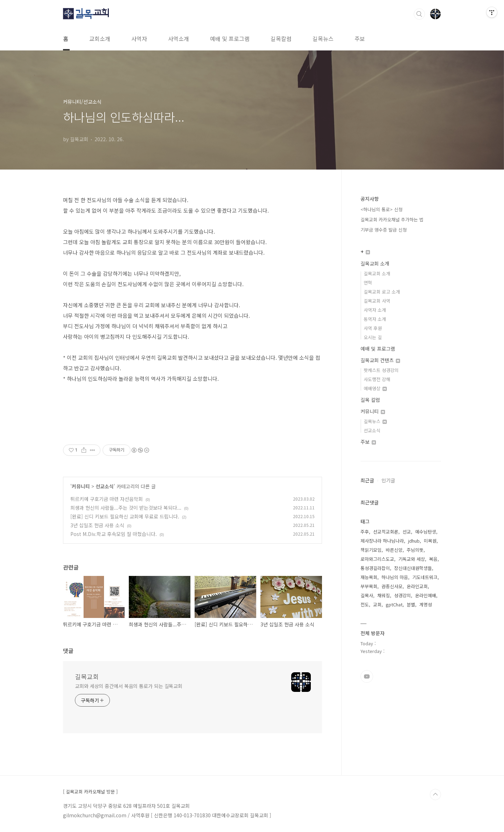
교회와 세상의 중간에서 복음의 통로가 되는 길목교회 (129, 686)
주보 (360, 39)
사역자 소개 (375, 310)
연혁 (368, 283)
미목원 (430, 541)
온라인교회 (417, 586)
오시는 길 (373, 337)
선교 (407, 532)
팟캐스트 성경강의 (381, 370)
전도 (365, 604)
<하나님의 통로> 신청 (381, 209)
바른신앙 (394, 550)
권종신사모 (392, 586)
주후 (365, 532)
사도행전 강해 (377, 379)
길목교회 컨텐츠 (380, 360)
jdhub (414, 541)
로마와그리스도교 (377, 559)
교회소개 (100, 39)
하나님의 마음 (395, 577)
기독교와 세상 (412, 559)
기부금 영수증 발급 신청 (384, 230)
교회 (377, 604)
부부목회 (369, 586)
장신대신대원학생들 (413, 568)
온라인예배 (426, 595)
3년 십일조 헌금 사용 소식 (97, 525)
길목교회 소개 (375, 263)
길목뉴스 (323, 39)
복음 (433, 559)
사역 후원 (373, 328)
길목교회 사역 (377, 301)
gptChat (394, 604)
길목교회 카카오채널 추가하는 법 (392, 219)
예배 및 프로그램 (230, 39)
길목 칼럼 (370, 400)
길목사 (367, 595)
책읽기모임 (371, 550)
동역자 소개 (375, 319)
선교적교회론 (386, 532)
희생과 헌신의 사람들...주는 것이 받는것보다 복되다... (126, 508)
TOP (435, 795)
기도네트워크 (425, 577)
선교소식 (105, 486)
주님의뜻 (415, 550)
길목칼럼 (281, 39)
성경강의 (402, 595)
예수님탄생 (426, 532)
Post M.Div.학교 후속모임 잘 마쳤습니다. (114, 534)
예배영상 (375, 388)
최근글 (367, 480)
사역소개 (178, 39)
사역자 (139, 39)
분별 (411, 604)
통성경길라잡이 (375, 568)
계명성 (426, 604)
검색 (419, 14)
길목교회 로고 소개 (382, 292)
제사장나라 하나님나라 (382, 541)
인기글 (388, 480)
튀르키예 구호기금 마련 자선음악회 (107, 499)
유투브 (367, 676)
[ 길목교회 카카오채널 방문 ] (90, 792)
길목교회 (87, 676)
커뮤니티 (81, 486)
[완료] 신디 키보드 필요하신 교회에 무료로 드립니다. (125, 516)
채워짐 (384, 595)
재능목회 (369, 577)
